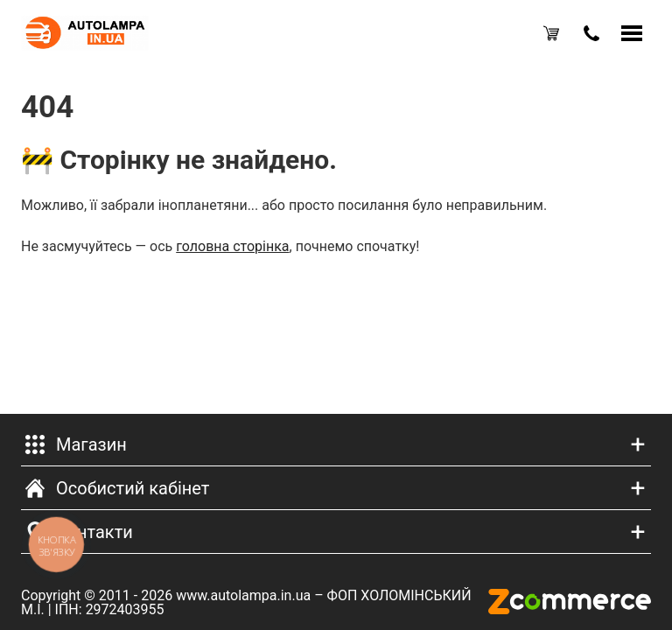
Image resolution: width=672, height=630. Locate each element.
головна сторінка (232, 246)
